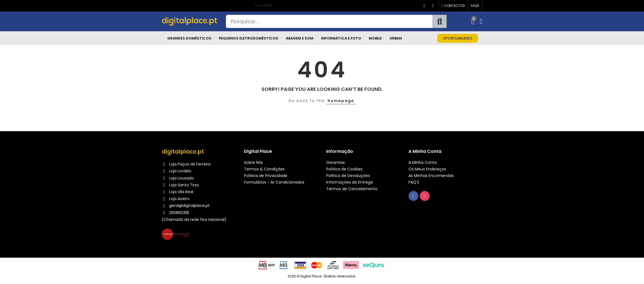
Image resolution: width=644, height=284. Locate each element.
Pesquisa (439, 21)
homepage (341, 101)
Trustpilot (264, 5)
